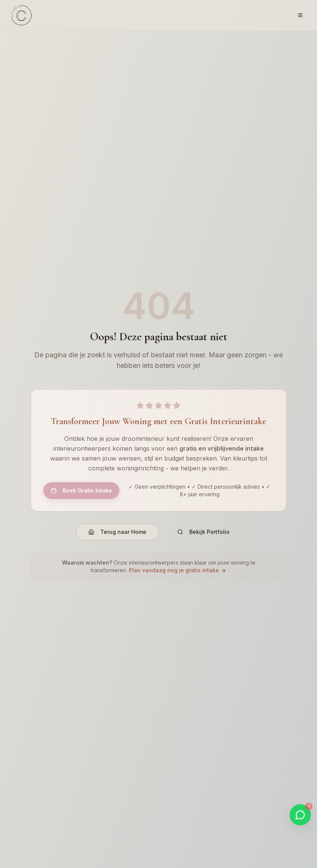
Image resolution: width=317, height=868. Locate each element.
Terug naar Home (117, 532)
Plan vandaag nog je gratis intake (178, 570)
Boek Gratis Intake (81, 490)
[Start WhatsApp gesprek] (300, 815)
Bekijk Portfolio (203, 532)
